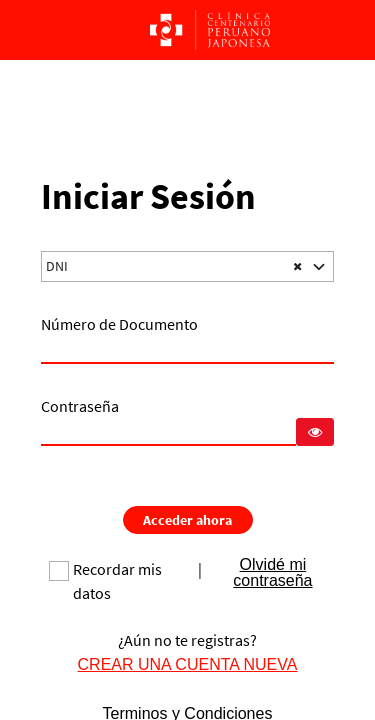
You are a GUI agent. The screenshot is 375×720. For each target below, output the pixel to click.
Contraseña (80, 406)
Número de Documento (119, 324)
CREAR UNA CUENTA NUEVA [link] (188, 664)
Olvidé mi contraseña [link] (272, 572)
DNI (57, 266)
